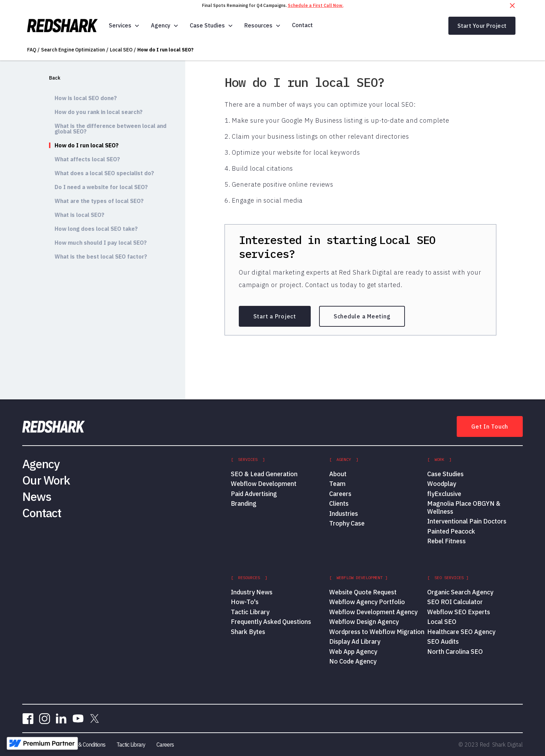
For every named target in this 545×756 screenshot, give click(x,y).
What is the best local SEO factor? (101, 257)
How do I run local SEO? (165, 50)
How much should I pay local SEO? (101, 243)
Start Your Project (482, 26)
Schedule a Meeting (362, 316)
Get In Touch (490, 426)
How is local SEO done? (86, 98)
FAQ (32, 50)
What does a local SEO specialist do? (104, 173)
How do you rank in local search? (99, 112)
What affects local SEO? (87, 159)
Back (55, 78)
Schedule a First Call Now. (316, 5)
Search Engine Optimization (73, 50)
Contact (302, 25)
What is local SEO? (79, 215)
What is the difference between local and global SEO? (111, 129)
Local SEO (121, 50)
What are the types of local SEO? (99, 201)
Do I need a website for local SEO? (101, 187)
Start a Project (275, 316)
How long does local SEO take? (96, 229)
